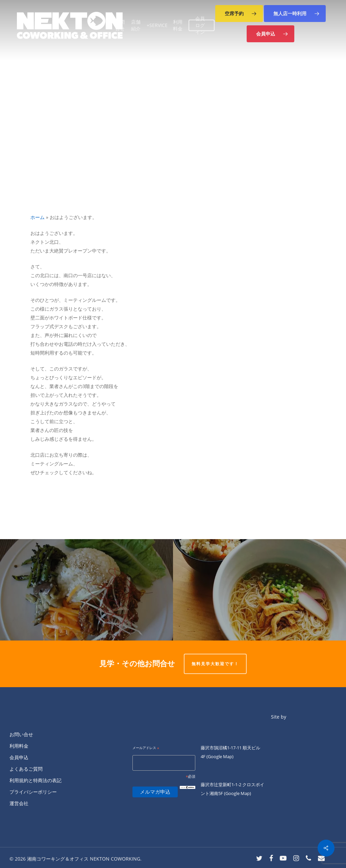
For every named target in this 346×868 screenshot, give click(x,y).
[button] (239, 14)
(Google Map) (238, 793)
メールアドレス (146, 748)
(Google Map (219, 756)
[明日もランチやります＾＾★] (86, 590)
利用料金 (19, 746)
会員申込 (19, 757)
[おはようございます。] (259, 590)
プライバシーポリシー (33, 792)
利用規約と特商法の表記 (35, 780)
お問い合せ (21, 734)
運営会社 (19, 803)
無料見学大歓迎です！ (215, 664)
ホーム (38, 217)
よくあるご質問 (26, 769)
